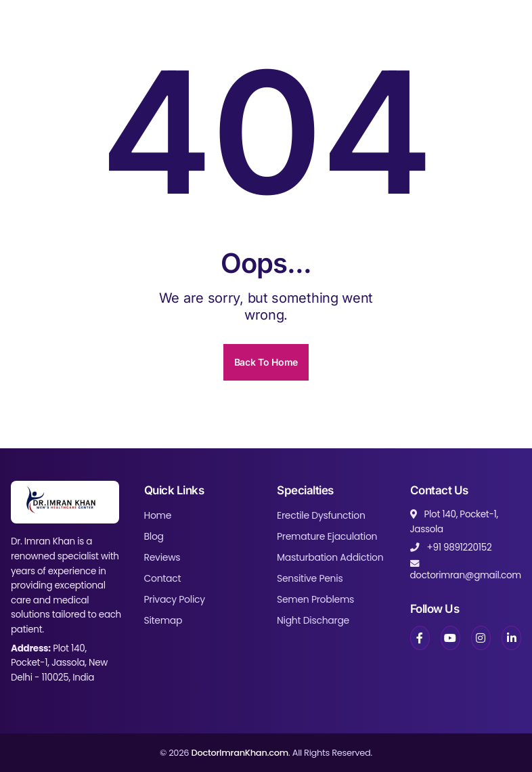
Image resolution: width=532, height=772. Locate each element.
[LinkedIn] (511, 638)
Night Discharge (313, 620)
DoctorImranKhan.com (240, 753)
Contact (163, 578)
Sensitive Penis (310, 578)
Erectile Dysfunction (321, 515)
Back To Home (266, 362)
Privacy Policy (175, 599)
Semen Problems (315, 599)
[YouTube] (450, 638)
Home (158, 515)
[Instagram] (481, 638)
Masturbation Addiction (330, 557)
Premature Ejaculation (327, 536)
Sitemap (163, 620)
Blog (154, 536)
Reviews (162, 557)
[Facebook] (420, 638)
